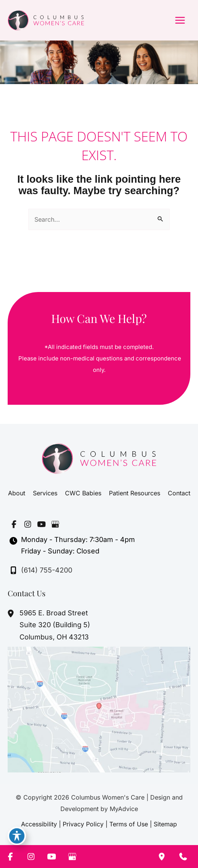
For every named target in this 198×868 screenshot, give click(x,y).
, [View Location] (55, 625)
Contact (179, 493)
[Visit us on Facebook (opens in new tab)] (14, 524)
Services (45, 493)
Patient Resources (135, 493)
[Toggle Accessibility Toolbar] (17, 836)
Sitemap (165, 824)
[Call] (41, 570)
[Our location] (162, 857)
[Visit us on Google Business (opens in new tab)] (55, 524)
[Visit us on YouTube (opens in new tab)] (41, 524)
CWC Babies (83, 493)
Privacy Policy (83, 824)
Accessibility (39, 824)
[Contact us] (183, 857)
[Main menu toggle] (180, 20)
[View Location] (12, 613)
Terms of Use (129, 824)
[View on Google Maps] (99, 709)
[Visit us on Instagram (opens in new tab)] (28, 524)
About (17, 493)
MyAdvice (124, 809)
